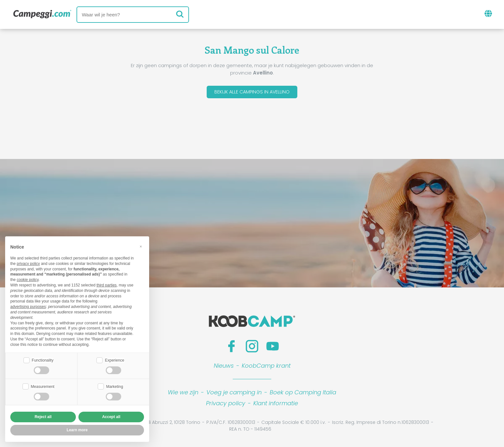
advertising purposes (28, 306)
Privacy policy (226, 405)
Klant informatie (276, 405)
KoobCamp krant (266, 367)
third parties (107, 285)
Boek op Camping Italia (303, 394)
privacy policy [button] (28, 263)
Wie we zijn (183, 394)
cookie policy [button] (28, 279)
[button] (141, 246)
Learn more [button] (77, 430)
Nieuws (224, 367)
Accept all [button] (111, 417)
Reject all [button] (43, 417)
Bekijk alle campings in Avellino (252, 93)
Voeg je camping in (234, 394)
